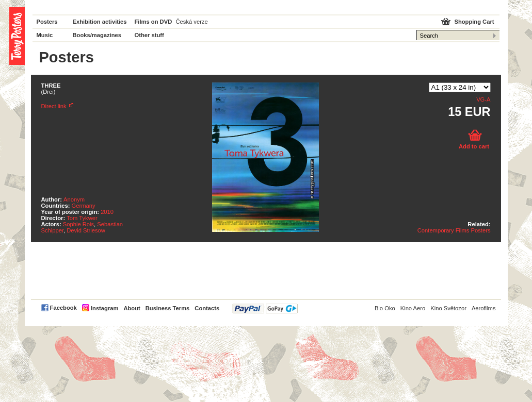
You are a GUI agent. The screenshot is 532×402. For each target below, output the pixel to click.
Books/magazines (97, 35)
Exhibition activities (100, 22)
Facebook (63, 308)
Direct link (54, 106)
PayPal (265, 308)
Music (45, 35)
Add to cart (474, 146)
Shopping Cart (474, 22)
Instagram (104, 308)
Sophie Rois (78, 224)
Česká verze (192, 22)
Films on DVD (154, 22)
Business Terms (168, 308)
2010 (107, 212)
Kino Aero (413, 308)
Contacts (207, 308)
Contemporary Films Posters (454, 230)
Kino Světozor (448, 308)
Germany (84, 206)
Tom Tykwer (82, 218)
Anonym (74, 199)
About (132, 308)
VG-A (483, 99)
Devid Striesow (86, 230)
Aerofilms (484, 308)
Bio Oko (385, 308)
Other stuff (149, 35)
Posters (47, 22)
